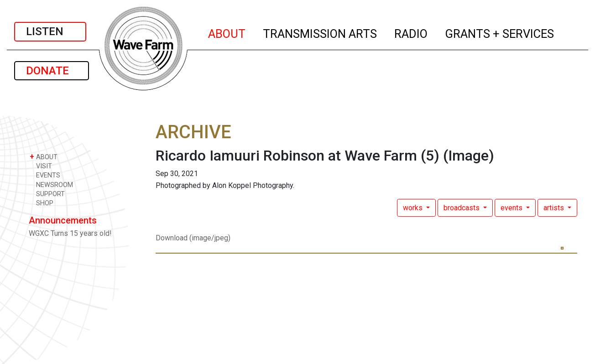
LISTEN (50, 31)
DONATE (52, 71)
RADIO (411, 32)
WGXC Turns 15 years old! (70, 233)
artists (555, 208)
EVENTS (45, 175)
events (512, 208)
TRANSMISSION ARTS (320, 32)
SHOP (42, 203)
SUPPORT (47, 194)
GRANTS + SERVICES (500, 32)
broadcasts (462, 208)
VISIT (41, 166)
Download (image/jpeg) (193, 238)
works (414, 208)
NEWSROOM (51, 185)
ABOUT (227, 32)
